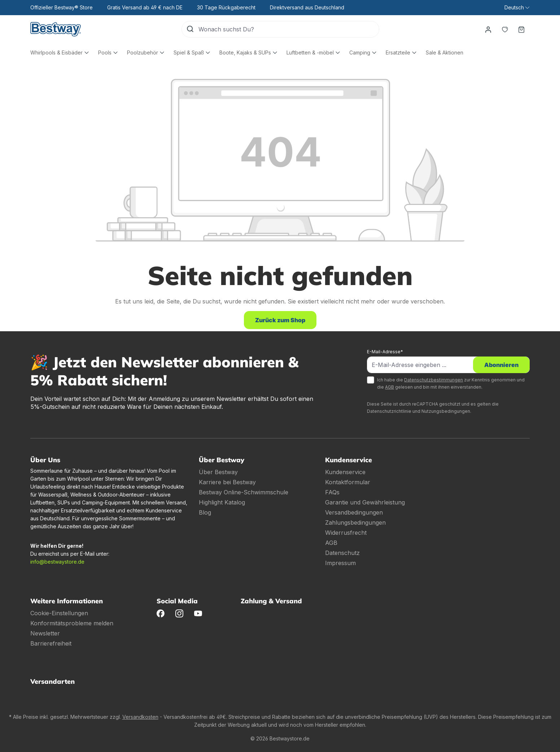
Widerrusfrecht (346, 533)
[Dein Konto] (488, 29)
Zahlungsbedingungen (355, 523)
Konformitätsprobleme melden (72, 623)
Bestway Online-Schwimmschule (244, 492)
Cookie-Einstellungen (59, 613)
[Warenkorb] (521, 29)
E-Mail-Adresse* (385, 352)
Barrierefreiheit (51, 643)
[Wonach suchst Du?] (289, 29)
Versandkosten (140, 717)
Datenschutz (342, 553)
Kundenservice (345, 472)
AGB (390, 387)
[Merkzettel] (505, 29)
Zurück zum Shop (280, 320)
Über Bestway (218, 472)
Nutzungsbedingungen (446, 411)
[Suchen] (190, 29)
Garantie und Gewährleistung (365, 502)
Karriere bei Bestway (227, 482)
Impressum (340, 563)
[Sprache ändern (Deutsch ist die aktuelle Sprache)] (517, 8)
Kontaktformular (348, 482)
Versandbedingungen (354, 512)
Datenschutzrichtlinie (389, 411)
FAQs (332, 492)
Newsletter (45, 633)
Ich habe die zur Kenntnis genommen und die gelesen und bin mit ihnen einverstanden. (451, 383)
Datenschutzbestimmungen (434, 380)
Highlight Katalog (222, 502)
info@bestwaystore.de (57, 562)
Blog (205, 512)
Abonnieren (501, 365)
